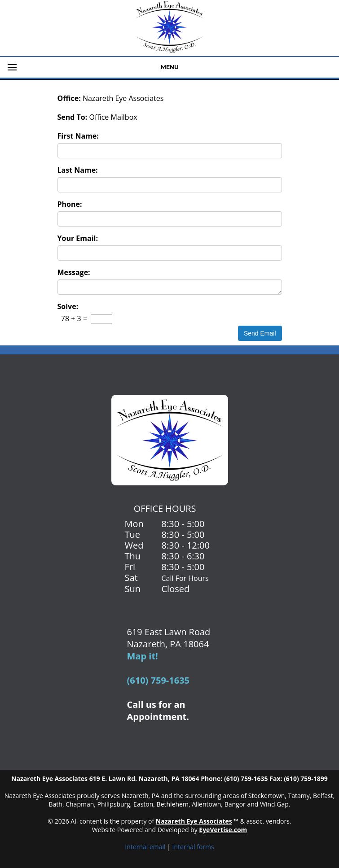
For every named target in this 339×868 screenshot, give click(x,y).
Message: (74, 272)
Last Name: (78, 170)
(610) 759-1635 (158, 680)
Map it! (143, 656)
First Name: (78, 136)
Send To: (73, 117)
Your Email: (78, 238)
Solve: (68, 306)
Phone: (70, 204)
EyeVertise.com (223, 830)
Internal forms (193, 847)
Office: (69, 98)
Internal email (145, 847)
